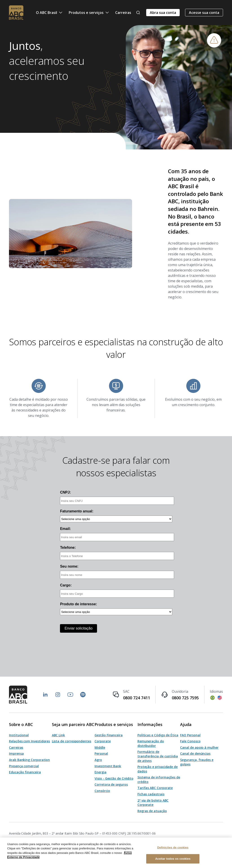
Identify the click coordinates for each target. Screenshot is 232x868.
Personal (101, 753)
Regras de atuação (152, 811)
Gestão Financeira (109, 735)
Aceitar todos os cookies (173, 859)
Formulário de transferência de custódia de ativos (158, 756)
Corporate (103, 741)
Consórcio (102, 791)
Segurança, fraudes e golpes (197, 762)
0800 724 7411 (137, 698)
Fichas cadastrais (151, 794)
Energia (101, 772)
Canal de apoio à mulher (199, 747)
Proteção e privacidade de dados (158, 769)
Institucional (19, 735)
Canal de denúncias (195, 753)
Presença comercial (24, 766)
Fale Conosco (190, 741)
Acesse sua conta (204, 13)
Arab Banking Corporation (29, 760)
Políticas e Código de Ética (158, 735)
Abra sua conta (163, 13)
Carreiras (123, 13)
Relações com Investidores (29, 741)
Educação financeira (25, 772)
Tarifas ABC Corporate (155, 788)
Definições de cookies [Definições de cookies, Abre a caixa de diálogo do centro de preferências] (173, 847)
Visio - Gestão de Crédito (114, 778)
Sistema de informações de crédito (159, 779)
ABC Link (58, 735)
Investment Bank (108, 766)
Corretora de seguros (111, 784)
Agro (98, 760)
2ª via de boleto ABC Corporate (153, 803)
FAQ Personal (190, 735)
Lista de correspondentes (72, 741)
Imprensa (16, 753)
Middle (100, 747)
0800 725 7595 (185, 698)
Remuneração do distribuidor (151, 743)
